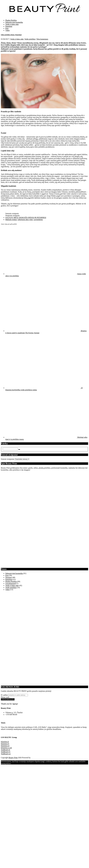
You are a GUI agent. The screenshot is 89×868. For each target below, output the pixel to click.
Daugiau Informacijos (26, 763)
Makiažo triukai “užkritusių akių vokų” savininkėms (24, 220)
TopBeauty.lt (5, 750)
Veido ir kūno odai (12, 24)
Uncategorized (11, 583)
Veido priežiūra (30, 39)
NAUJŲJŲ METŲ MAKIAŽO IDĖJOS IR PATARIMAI (26, 218)
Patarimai (9, 26)
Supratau (15, 763)
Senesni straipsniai (8, 459)
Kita (7, 28)
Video (7, 30)
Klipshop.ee (5, 746)
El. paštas (4, 695)
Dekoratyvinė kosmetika (14, 22)
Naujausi (9, 577)
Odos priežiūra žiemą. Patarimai (11, 35)
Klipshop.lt (5, 742)
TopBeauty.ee (6, 754)
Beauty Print (13, 758)
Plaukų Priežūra (11, 20)
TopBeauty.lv (6, 752)
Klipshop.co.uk (6, 748)
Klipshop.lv (5, 744)
